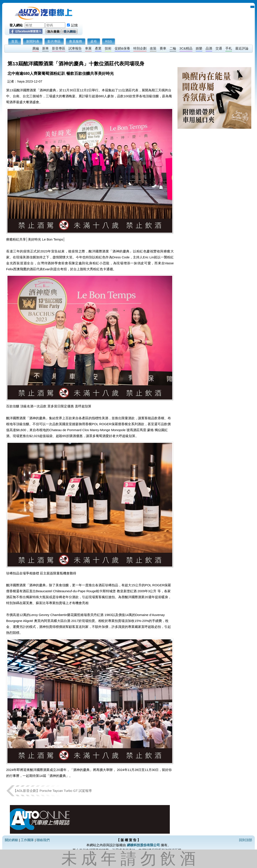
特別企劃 (140, 48)
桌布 (94, 41)
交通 (219, 48)
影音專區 (59, 48)
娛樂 (199, 48)
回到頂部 (246, 840)
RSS (109, 41)
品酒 (209, 48)
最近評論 (242, 48)
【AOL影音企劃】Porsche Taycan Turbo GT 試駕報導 (52, 791)
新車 (45, 48)
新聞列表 (33, 41)
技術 (108, 48)
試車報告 (75, 48)
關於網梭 (11, 840)
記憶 (74, 25)
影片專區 (54, 41)
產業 (98, 48)
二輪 (173, 48)
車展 (88, 48)
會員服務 (76, 41)
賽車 (163, 48)
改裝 (153, 48)
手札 (229, 48)
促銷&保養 (122, 48)
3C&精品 (186, 48)
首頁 (14, 41)
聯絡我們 (43, 840)
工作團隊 (27, 840)
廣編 (36, 48)
